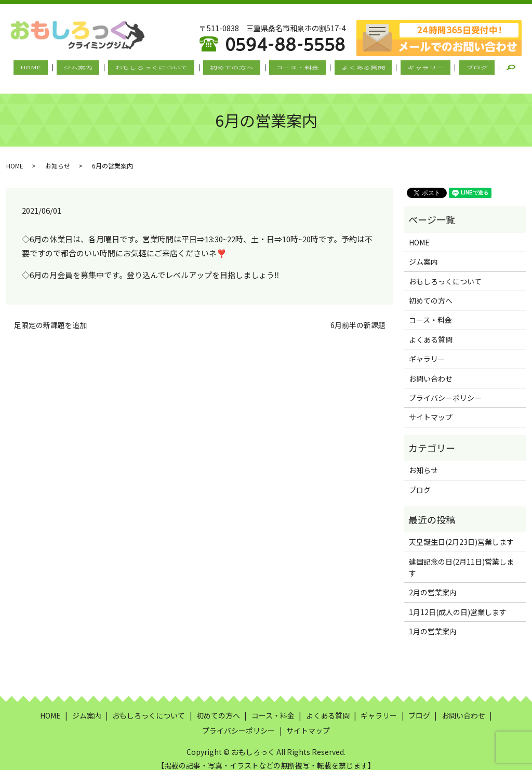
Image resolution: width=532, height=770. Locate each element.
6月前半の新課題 (358, 316)
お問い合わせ (431, 369)
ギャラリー (406, 68)
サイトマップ (431, 408)
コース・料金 (293, 68)
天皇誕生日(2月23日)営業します (461, 533)
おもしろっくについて (163, 68)
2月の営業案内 (433, 583)
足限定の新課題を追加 (50, 316)
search (486, 68)
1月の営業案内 (433, 622)
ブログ (449, 68)
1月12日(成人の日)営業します (458, 603)
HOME (58, 68)
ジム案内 (97, 68)
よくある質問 (351, 68)
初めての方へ (235, 68)
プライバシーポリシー (445, 388)
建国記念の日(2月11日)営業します (461, 558)
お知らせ (58, 157)
